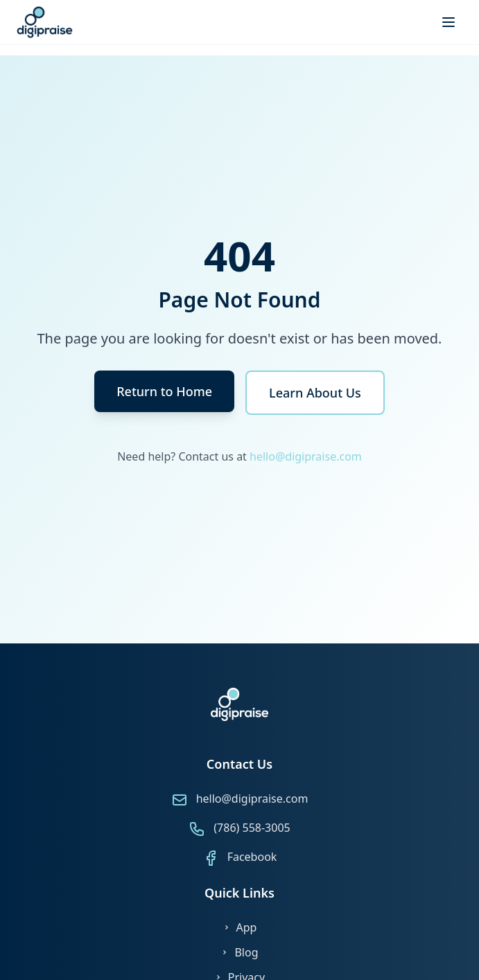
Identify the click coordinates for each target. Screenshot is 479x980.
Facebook (252, 857)
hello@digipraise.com (306, 456)
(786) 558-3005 (252, 828)
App (240, 927)
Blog (239, 952)
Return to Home (164, 391)
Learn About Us (315, 393)
